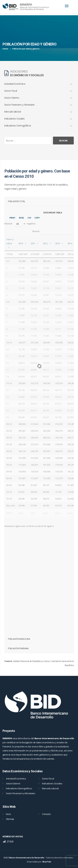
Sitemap (10, 819)
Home (5, 49)
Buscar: (53, 231)
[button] (20, 224)
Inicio (8, 814)
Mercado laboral (13, 112)
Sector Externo (12, 98)
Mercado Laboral (50, 788)
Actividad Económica (15, 84)
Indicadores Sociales (14, 119)
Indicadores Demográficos (18, 126)
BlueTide (47, 862)
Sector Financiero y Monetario (19, 105)
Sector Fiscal (11, 91)
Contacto (46, 814)
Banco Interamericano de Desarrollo (27, 858)
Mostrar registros (20, 224)
